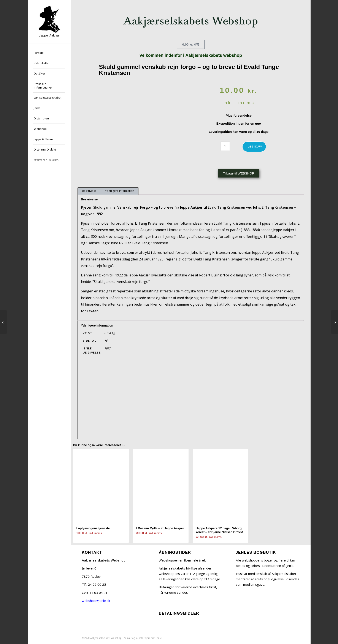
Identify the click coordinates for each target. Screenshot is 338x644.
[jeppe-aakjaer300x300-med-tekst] (49, 22)
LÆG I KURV (255, 147)
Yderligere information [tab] (120, 191)
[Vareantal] (225, 146)
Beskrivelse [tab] (89, 191)
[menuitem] (49, 53)
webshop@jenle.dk (96, 601)
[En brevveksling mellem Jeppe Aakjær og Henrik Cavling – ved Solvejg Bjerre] (3, 322)
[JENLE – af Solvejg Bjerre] (335, 322)
